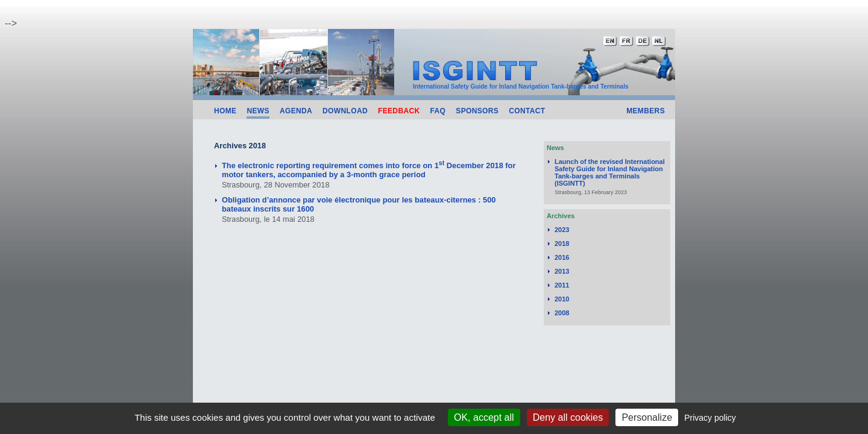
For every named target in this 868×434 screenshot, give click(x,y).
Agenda (296, 111)
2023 (562, 230)
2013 (562, 271)
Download (345, 111)
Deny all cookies (568, 417)
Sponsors (477, 111)
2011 (562, 285)
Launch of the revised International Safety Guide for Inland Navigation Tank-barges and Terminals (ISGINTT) (610, 172)
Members (646, 111)
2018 (562, 244)
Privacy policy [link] (710, 418)
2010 (562, 299)
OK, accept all (484, 417)
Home (225, 111)
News (258, 111)
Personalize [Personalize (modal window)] (647, 417)
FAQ (438, 111)
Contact (527, 111)
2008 (562, 313)
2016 (562, 257)
